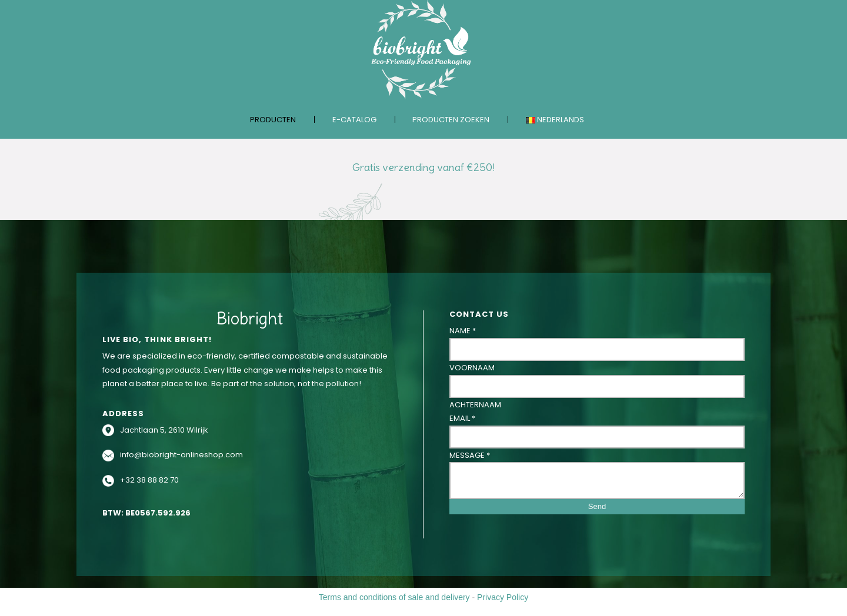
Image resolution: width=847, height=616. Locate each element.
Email (462, 418)
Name (463, 331)
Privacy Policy (503, 597)
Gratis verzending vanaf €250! (423, 167)
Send (597, 506)
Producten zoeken (451, 120)
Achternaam (475, 405)
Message (470, 455)
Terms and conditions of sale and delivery (394, 597)
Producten (273, 120)
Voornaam (472, 368)
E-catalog (354, 120)
